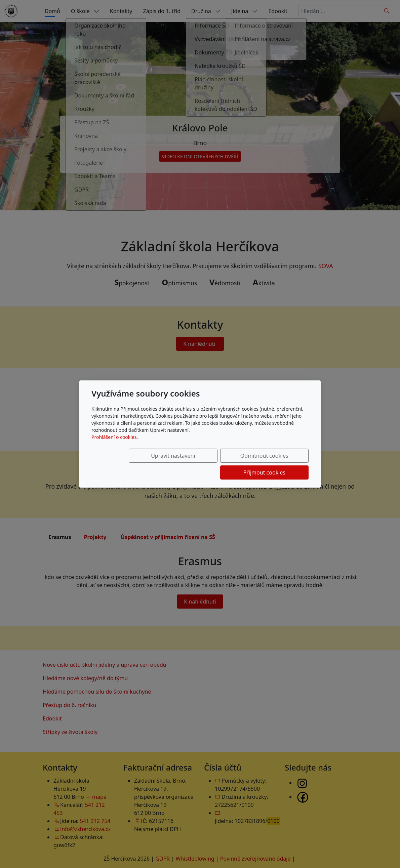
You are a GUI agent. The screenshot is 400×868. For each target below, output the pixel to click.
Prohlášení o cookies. (115, 445)
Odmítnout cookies (209, 464)
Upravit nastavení (142, 464)
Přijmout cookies (276, 464)
